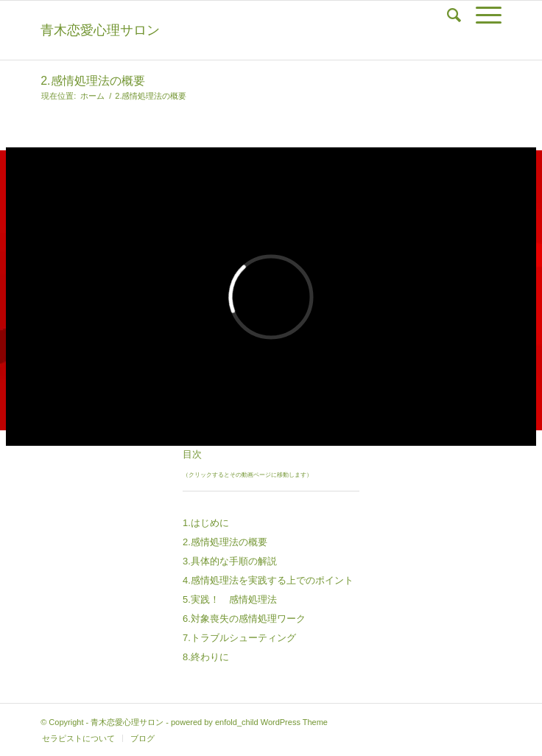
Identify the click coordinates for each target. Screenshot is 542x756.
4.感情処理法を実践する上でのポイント (268, 580)
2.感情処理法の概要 (92, 81)
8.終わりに (206, 657)
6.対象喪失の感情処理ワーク (244, 619)
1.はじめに (206, 523)
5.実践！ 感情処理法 (230, 599)
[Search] (447, 15)
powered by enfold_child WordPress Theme (249, 722)
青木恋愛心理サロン (100, 30)
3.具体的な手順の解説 (230, 561)
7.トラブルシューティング (239, 638)
